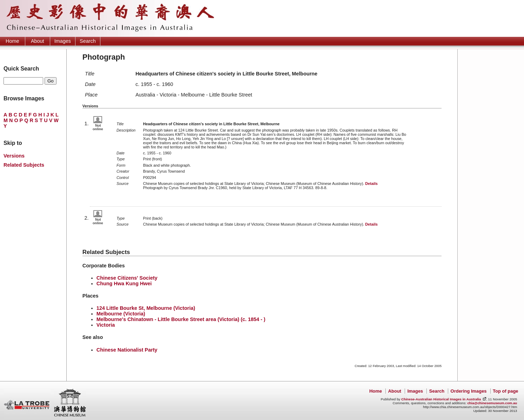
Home (12, 41)
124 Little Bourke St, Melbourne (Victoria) (146, 308)
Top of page (505, 391)
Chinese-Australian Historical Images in (441, 399)
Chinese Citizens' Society (127, 278)
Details (371, 184)
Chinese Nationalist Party (127, 350)
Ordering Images (469, 391)
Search (88, 41)
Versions (14, 156)
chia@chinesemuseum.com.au (492, 403)
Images (63, 41)
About (38, 41)
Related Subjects (24, 165)
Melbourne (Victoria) (121, 314)
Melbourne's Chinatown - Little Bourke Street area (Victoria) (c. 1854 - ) (181, 319)
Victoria (106, 325)
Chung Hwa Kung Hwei (124, 284)
